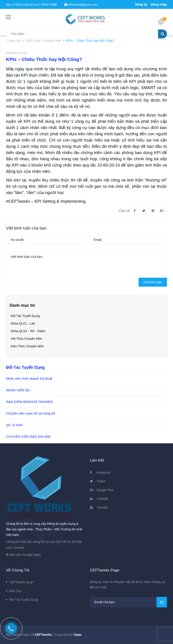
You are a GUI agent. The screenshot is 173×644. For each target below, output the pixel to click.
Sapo (78, 635)
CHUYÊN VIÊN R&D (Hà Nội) (28, 437)
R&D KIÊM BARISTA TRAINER (29, 402)
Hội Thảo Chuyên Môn (26, 339)
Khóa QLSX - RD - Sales (28, 331)
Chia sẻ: (125, 211)
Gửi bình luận (153, 282)
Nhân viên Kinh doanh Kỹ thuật (29, 378)
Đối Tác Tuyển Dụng (25, 316)
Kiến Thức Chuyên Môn (27, 346)
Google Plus (105, 490)
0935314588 (49, 5)
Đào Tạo (15, 591)
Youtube (102, 507)
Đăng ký (141, 4)
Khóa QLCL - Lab (23, 323)
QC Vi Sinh (14, 425)
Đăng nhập (159, 4)
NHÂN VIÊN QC (18, 390)
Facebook (103, 473)
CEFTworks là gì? (22, 582)
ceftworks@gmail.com (81, 5)
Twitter (101, 481)
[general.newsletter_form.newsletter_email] (128, 602)
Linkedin (102, 499)
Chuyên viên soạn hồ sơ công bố (31, 413)
